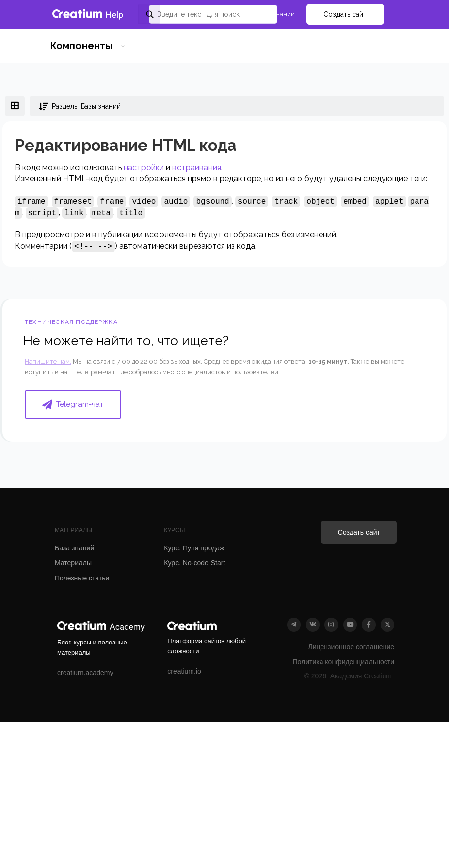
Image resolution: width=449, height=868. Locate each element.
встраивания (197, 168)
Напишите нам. (48, 362)
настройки (144, 168)
